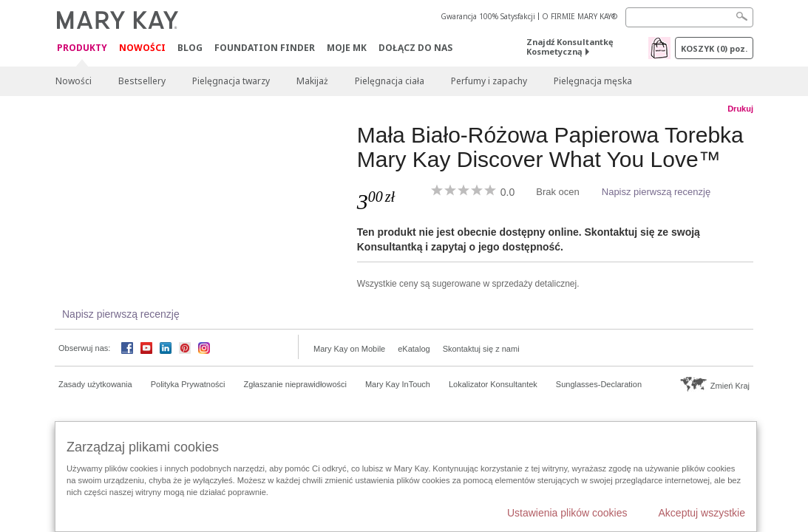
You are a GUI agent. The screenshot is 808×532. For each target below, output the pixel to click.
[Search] (689, 17)
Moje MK (347, 48)
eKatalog (414, 349)
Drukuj (740, 109)
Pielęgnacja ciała (390, 81)
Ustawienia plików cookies (567, 513)
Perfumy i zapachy (489, 81)
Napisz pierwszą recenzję (656, 192)
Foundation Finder (265, 48)
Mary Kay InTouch (398, 384)
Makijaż (312, 81)
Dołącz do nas (415, 48)
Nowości (142, 48)
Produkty (82, 48)
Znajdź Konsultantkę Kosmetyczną (570, 47)
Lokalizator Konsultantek (493, 384)
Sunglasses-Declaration (599, 384)
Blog (190, 48)
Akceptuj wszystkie (702, 513)
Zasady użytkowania (95, 384)
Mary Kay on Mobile (349, 349)
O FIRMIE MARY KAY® (580, 16)
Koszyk (714, 48)
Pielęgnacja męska (593, 81)
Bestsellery (142, 81)
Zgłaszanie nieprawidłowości (295, 384)
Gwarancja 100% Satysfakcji (488, 16)
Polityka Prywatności (188, 384)
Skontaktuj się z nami (481, 349)
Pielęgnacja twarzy (231, 81)
